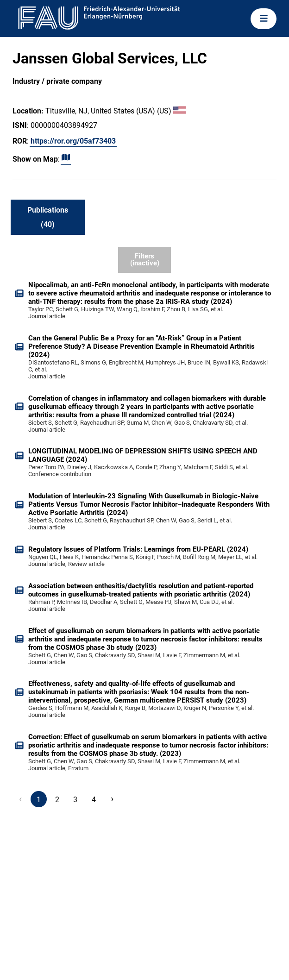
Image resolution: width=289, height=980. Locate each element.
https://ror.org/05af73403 (73, 141)
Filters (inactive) (145, 260)
